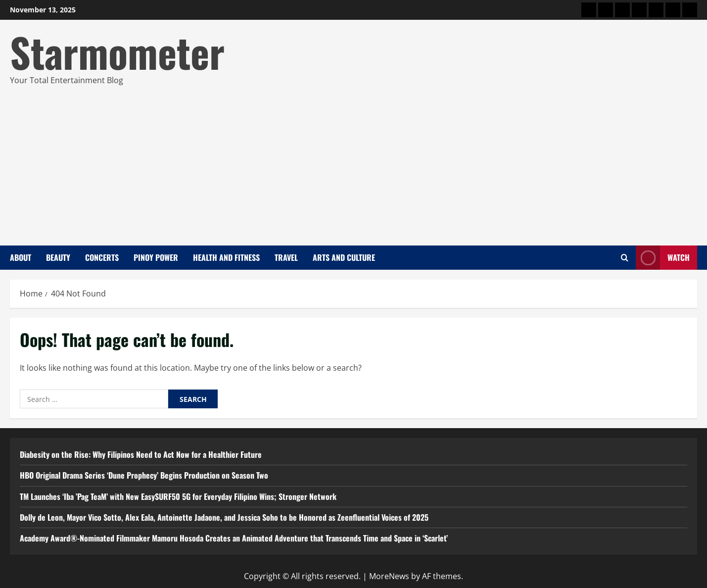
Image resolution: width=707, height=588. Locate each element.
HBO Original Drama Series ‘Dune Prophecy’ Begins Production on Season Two (144, 475)
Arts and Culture (344, 257)
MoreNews (389, 576)
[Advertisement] (351, 161)
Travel (286, 257)
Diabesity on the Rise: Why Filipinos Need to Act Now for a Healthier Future (141, 454)
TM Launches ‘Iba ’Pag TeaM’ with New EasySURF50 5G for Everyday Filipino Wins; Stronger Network (178, 496)
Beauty (58, 257)
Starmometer (117, 51)
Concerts (102, 257)
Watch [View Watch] (663, 258)
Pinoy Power (156, 257)
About (21, 257)
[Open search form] (625, 258)
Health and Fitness (226, 257)
